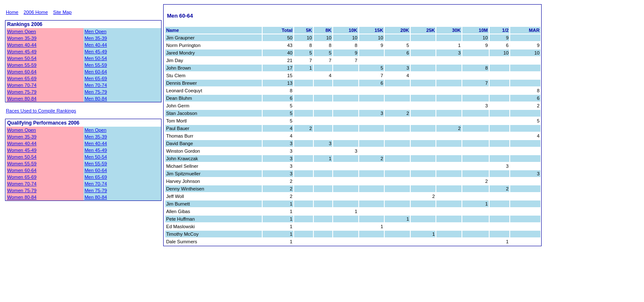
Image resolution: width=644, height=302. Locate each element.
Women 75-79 (22, 92)
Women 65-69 (22, 78)
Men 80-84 (96, 99)
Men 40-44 (96, 45)
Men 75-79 (96, 92)
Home (12, 12)
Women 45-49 (22, 52)
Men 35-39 (96, 38)
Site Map (63, 12)
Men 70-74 (96, 85)
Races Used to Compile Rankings (41, 111)
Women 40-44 (22, 45)
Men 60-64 (96, 72)
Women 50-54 (22, 58)
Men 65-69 (96, 78)
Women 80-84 (22, 99)
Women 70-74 (22, 85)
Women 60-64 (22, 72)
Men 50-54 (96, 58)
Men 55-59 (96, 65)
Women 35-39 (22, 38)
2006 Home (36, 12)
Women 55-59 (22, 65)
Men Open (95, 31)
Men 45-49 (96, 52)
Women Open (22, 31)
